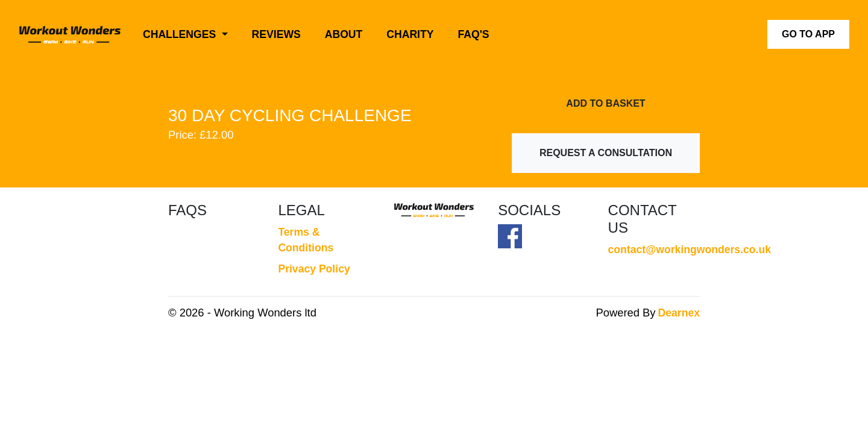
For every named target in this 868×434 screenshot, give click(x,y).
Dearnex (679, 313)
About (344, 34)
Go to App (808, 34)
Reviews (276, 34)
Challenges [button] (181, 34)
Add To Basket (605, 103)
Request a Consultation (606, 153)
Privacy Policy (314, 269)
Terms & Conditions (306, 240)
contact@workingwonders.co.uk (654, 250)
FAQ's (474, 34)
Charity (410, 34)
